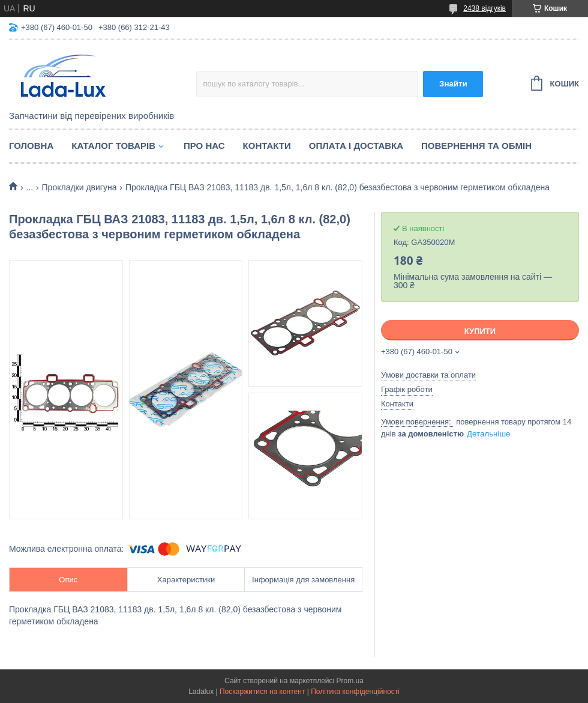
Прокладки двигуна (79, 187)
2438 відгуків (484, 8)
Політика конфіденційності (355, 692)
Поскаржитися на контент (262, 692)
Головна (31, 146)
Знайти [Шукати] (453, 84)
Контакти (267, 146)
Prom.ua (350, 681)
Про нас (204, 146)
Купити (480, 331)
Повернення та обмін (476, 146)
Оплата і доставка (356, 146)
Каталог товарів (113, 146)
